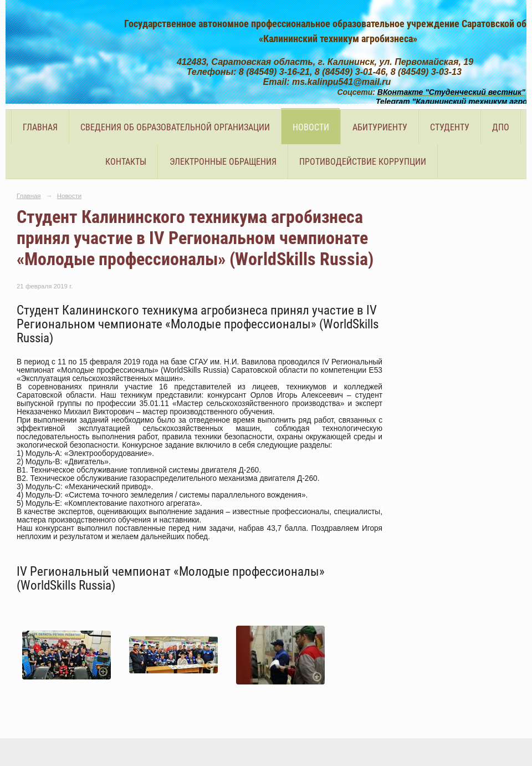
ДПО (501, 127)
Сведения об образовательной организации (175, 127)
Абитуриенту (380, 127)
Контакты (126, 162)
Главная (40, 127)
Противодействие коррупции (363, 162)
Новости (311, 127)
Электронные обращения (223, 162)
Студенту (450, 127)
